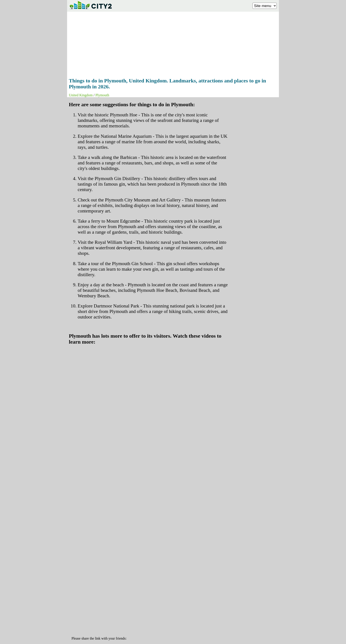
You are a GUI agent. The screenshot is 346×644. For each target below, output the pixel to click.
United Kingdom (81, 95)
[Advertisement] (173, 43)
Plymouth (102, 95)
